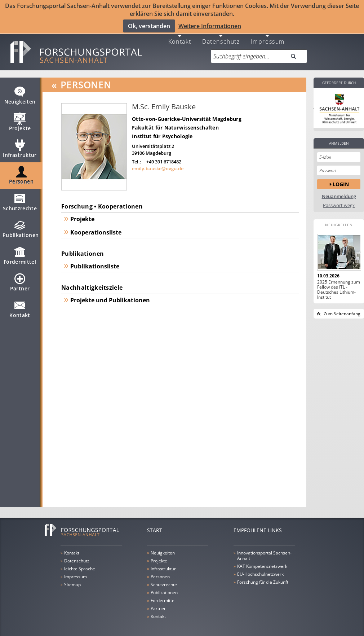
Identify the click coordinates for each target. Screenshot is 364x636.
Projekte (20, 121)
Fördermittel (20, 255)
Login (341, 180)
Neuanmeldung (339, 192)
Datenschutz (221, 37)
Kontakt (180, 37)
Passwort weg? (339, 201)
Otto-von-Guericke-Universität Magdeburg (187, 115)
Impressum (268, 37)
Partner (20, 281)
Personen (21, 175)
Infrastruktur (20, 148)
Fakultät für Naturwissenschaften (175, 124)
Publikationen (21, 228)
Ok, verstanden (149, 26)
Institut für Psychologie (162, 132)
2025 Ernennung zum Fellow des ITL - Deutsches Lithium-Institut (339, 286)
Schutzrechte (20, 201)
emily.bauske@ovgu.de (158, 164)
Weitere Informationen (210, 26)
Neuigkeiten (20, 95)
